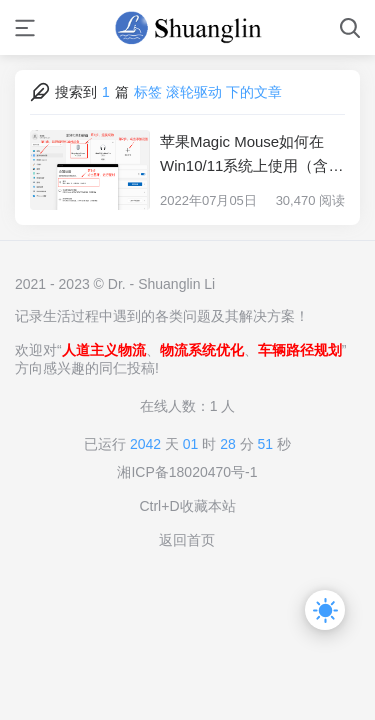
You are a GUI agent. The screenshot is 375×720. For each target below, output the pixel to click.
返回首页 (187, 540)
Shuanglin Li (176, 284)
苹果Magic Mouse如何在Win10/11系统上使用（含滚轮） (251, 155)
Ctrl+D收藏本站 (187, 506)
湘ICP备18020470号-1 (187, 472)
